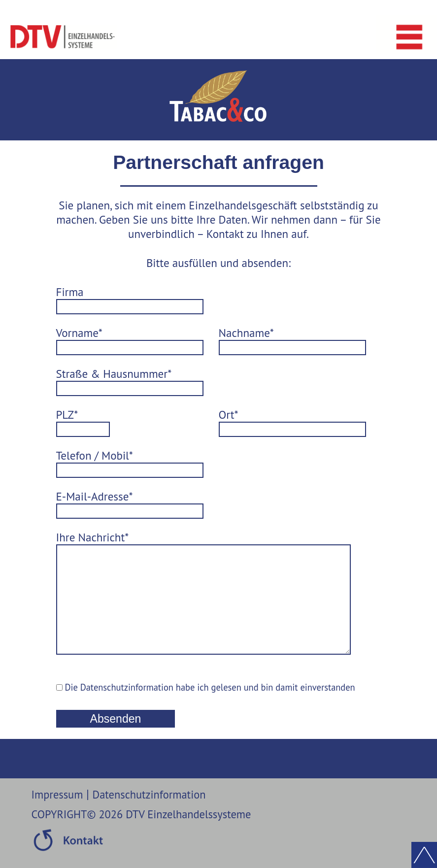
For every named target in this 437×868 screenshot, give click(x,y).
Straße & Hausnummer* (114, 374)
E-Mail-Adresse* (95, 496)
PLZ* (67, 415)
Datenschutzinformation (149, 809)
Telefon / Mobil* (95, 455)
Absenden (116, 734)
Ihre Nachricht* (93, 537)
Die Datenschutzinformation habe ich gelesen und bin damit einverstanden (206, 702)
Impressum (57, 809)
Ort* (229, 415)
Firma (70, 292)
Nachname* (246, 333)
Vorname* (79, 333)
